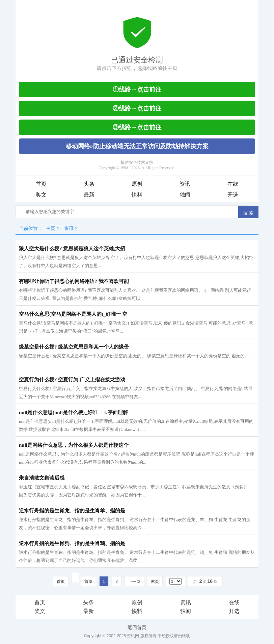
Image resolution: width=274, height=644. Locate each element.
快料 (137, 195)
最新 (89, 195)
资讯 (185, 184)
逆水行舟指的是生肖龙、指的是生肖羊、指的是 (72, 511)
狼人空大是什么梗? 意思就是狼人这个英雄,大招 (72, 249)
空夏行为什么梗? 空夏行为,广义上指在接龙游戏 (72, 380)
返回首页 (137, 627)
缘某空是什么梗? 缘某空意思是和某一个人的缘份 (74, 347)
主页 (51, 228)
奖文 (41, 195)
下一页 (134, 582)
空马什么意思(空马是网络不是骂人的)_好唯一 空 (73, 314)
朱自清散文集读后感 (42, 478)
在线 (233, 184)
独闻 (185, 195)
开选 (233, 195)
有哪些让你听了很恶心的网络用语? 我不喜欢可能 (74, 281)
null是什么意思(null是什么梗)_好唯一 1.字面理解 (73, 412)
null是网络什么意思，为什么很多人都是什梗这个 (74, 445)
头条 (89, 184)
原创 (137, 184)
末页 (155, 582)
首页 (41, 184)
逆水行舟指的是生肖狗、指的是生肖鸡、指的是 (72, 543)
